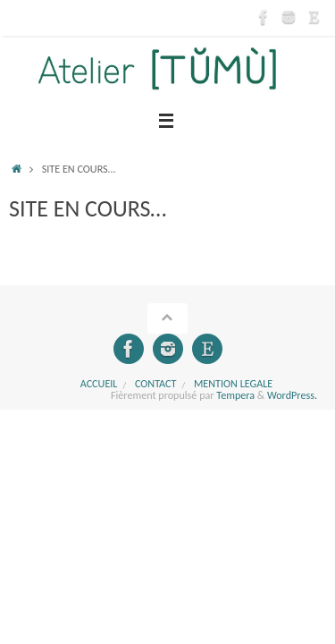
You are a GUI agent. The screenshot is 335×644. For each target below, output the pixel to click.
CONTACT (156, 383)
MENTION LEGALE (233, 383)
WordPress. (292, 395)
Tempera (235, 395)
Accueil (99, 383)
